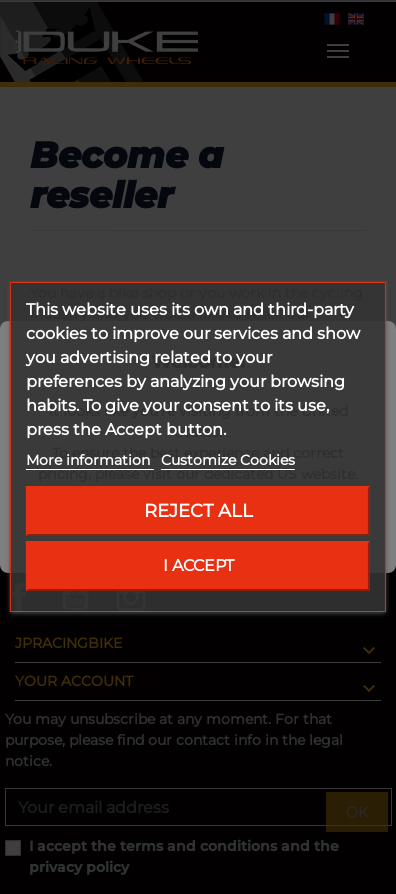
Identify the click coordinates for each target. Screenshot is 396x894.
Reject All (198, 510)
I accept (198, 565)
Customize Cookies (228, 460)
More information (90, 460)
